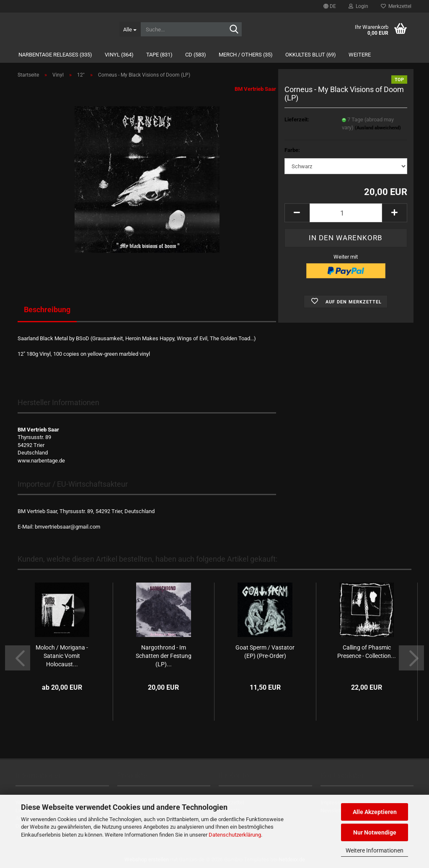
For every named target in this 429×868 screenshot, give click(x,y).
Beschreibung (47, 309)
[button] (330, 6)
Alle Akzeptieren (375, 812)
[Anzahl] (346, 213)
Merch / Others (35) (246, 55)
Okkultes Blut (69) (311, 55)
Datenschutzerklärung (235, 835)
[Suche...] (130, 29)
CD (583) (196, 55)
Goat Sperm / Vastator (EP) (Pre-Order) (265, 652)
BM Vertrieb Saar (255, 89)
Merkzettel (396, 6)
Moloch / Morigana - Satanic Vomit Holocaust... (62, 656)
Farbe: (292, 150)
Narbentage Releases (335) (55, 55)
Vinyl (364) (119, 55)
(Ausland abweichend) (378, 128)
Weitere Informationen (375, 850)
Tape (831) (159, 55)
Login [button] (358, 6)
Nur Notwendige (375, 832)
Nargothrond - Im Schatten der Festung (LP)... (164, 656)
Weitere (360, 55)
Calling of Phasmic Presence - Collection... (367, 652)
